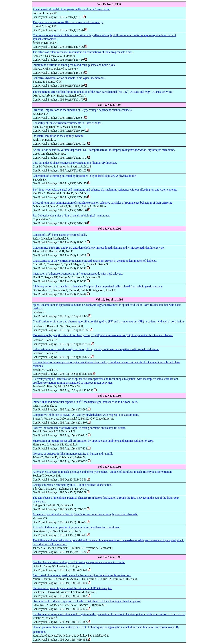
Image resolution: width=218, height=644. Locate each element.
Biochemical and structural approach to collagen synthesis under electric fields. (79, 562)
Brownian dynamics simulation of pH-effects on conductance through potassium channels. (85, 514)
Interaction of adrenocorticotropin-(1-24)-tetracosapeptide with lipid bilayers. (78, 274)
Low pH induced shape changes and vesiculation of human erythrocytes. (75, 163)
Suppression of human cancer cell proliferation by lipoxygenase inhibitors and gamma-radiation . (93, 441)
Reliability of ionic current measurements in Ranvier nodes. (67, 123)
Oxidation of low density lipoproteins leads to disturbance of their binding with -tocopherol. (87, 601)
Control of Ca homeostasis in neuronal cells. (60, 235)
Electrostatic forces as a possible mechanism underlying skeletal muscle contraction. (82, 575)
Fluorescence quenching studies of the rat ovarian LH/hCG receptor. (72, 588)
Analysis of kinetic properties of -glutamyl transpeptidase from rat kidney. (76, 527)
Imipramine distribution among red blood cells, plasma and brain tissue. (74, 65)
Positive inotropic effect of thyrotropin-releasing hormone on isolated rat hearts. (79, 428)
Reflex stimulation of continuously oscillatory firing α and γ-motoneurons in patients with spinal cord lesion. (96, 349)
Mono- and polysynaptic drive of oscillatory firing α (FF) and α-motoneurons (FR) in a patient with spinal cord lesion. (103, 335)
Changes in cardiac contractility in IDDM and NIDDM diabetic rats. (72, 485)
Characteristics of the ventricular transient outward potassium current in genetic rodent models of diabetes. (95, 261)
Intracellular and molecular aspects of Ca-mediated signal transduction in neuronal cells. (85, 402)
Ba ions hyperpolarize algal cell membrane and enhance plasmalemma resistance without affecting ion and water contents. (105, 190)
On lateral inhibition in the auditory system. (58, 136)
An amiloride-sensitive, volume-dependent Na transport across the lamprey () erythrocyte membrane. (104, 150)
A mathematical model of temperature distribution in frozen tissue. (71, 9)
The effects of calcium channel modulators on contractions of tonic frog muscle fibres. (83, 52)
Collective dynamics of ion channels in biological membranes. (69, 78)
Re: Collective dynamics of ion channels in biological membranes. (71, 215)
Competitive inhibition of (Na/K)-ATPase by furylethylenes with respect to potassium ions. (86, 415)
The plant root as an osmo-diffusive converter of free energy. (68, 22)
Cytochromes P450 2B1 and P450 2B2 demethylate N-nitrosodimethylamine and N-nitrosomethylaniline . (99, 248)
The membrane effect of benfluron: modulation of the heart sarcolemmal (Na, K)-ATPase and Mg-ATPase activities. (103, 92)
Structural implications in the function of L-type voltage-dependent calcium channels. (82, 110)
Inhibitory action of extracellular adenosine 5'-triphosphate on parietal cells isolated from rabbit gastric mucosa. (98, 286)
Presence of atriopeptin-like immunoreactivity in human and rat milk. (73, 454)
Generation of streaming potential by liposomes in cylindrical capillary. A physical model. (85, 176)
